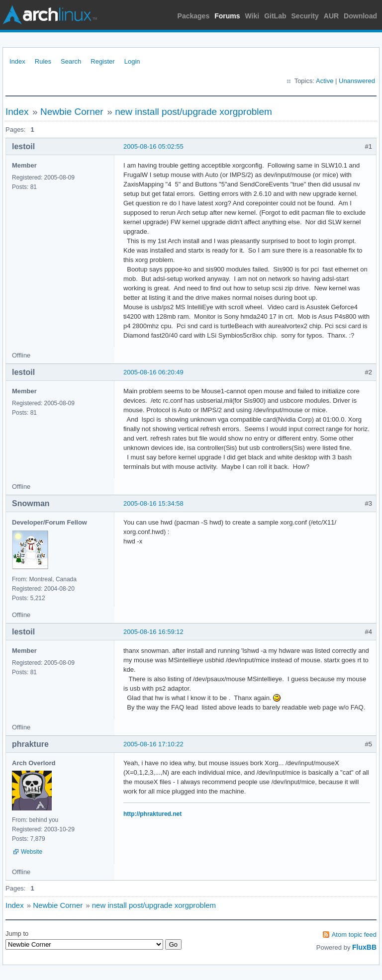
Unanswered (357, 81)
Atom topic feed (354, 935)
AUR (331, 16)
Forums (227, 16)
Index (17, 61)
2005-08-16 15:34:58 (153, 503)
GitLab (275, 16)
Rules (43, 61)
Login (132, 61)
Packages (194, 16)
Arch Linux (50, 15)
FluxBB (364, 947)
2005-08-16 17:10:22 (153, 744)
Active (325, 81)
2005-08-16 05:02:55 (153, 146)
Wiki (252, 16)
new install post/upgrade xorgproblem (193, 112)
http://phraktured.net (152, 814)
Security (305, 16)
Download (360, 16)
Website (32, 852)
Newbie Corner (72, 112)
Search (71, 61)
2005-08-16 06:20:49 (153, 372)
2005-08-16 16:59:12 (153, 632)
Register (102, 61)
